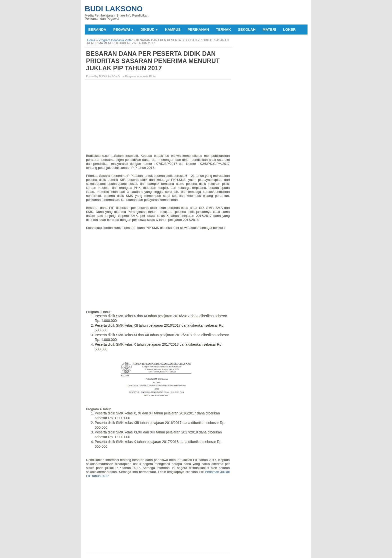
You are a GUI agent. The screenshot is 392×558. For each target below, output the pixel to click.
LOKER (289, 30)
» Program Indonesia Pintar (140, 76)
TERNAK (223, 30)
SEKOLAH (247, 30)
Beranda (97, 30)
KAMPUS (173, 30)
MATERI (269, 30)
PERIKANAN (198, 30)
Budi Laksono (114, 9)
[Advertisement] (158, 119)
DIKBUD (149, 30)
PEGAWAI (123, 30)
